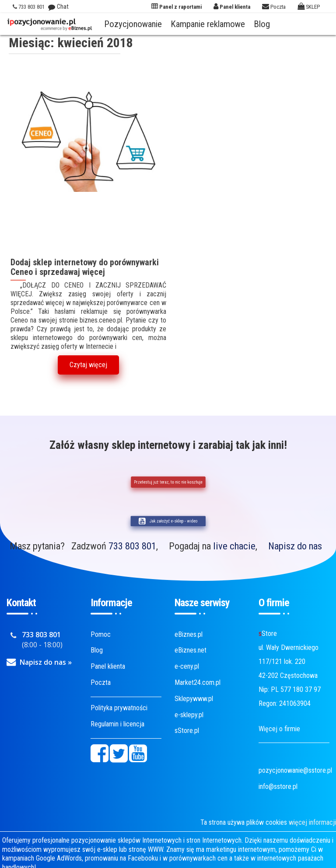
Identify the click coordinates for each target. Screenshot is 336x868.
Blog (262, 24)
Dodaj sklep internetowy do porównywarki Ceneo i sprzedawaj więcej (85, 267)
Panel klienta (108, 666)
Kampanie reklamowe (208, 24)
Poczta (101, 682)
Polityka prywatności (119, 708)
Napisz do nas (295, 546)
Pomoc (101, 634)
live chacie (234, 546)
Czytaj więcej (88, 365)
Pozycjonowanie (133, 24)
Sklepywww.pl (194, 699)
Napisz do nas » (46, 662)
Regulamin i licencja (117, 724)
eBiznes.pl (189, 634)
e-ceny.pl (187, 666)
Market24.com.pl (198, 682)
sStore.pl (187, 731)
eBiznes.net (191, 650)
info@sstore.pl (278, 786)
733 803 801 (132, 546)
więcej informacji (312, 822)
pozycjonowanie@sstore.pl (295, 770)
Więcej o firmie (279, 729)
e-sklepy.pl (189, 715)
